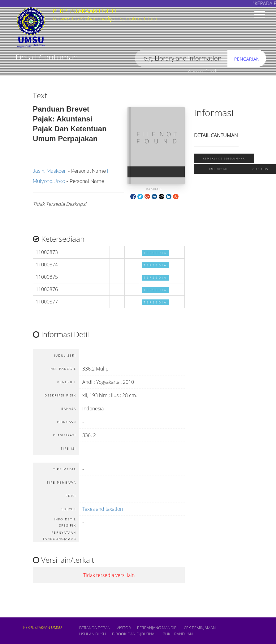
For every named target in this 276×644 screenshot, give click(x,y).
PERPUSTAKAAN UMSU (43, 627)
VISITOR (124, 628)
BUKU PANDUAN (178, 634)
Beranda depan (95, 628)
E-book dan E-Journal (134, 634)
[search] (181, 59)
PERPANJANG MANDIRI (157, 628)
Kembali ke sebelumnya (224, 158)
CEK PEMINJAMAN (200, 628)
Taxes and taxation (103, 509)
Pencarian (247, 59)
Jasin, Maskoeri (50, 171)
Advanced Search (203, 71)
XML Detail (219, 169)
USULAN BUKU (93, 634)
